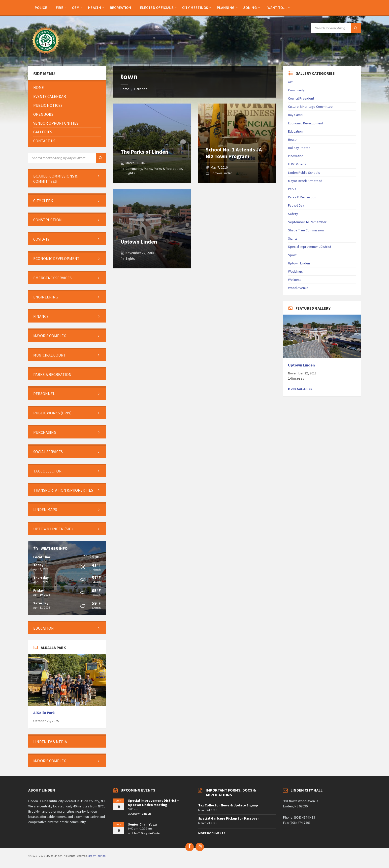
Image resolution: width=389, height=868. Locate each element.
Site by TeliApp (97, 856)
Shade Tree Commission (306, 230)
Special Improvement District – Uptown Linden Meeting (154, 803)
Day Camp (295, 115)
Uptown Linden (222, 173)
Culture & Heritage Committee (310, 107)
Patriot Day (296, 205)
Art (290, 82)
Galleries (141, 89)
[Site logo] (46, 56)
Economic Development (306, 123)
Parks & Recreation (168, 169)
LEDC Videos (297, 164)
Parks (148, 169)
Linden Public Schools (304, 173)
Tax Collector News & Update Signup (228, 805)
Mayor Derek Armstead (305, 181)
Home (125, 89)
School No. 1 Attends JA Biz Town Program (234, 153)
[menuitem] (41, 7)
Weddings (295, 271)
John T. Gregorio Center (146, 833)
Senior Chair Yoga (142, 824)
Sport (292, 255)
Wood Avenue (298, 288)
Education (295, 131)
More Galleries (300, 389)
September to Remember (307, 222)
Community (134, 169)
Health (293, 140)
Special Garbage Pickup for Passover (229, 818)
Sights (130, 173)
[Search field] (336, 28)
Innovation (296, 156)
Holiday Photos (299, 148)
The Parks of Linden (144, 152)
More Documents (212, 833)
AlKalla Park (44, 713)
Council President (301, 98)
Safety (293, 214)
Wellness (295, 280)
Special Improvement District (310, 247)
